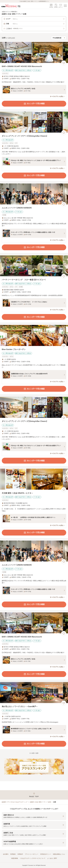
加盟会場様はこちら (59, 854)
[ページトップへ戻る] (34, 795)
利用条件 (20, 854)
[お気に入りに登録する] (64, 63)
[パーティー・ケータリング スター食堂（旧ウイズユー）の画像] (34, 266)
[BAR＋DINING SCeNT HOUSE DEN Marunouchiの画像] (34, 52)
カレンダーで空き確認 (34, 104)
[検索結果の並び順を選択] (59, 38)
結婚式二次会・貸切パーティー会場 (40, 802)
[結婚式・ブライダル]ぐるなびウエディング (15, 802)
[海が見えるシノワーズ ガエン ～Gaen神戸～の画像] (34, 693)
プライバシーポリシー (32, 854)
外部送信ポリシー (46, 854)
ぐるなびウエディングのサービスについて (33, 858)
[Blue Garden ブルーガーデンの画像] (34, 335)
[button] (34, 816)
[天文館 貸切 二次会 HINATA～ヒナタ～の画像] (34, 479)
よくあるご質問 (52, 858)
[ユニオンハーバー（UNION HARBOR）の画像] (34, 194)
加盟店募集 (15, 858)
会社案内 (6, 854)
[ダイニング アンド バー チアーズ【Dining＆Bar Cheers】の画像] (34, 122)
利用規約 (13, 854)
